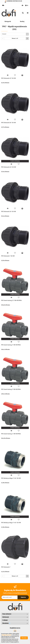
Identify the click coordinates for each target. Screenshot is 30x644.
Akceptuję (24, 638)
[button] (27, 6)
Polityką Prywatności (7, 635)
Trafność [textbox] (4, 34)
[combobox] (15, 34)
